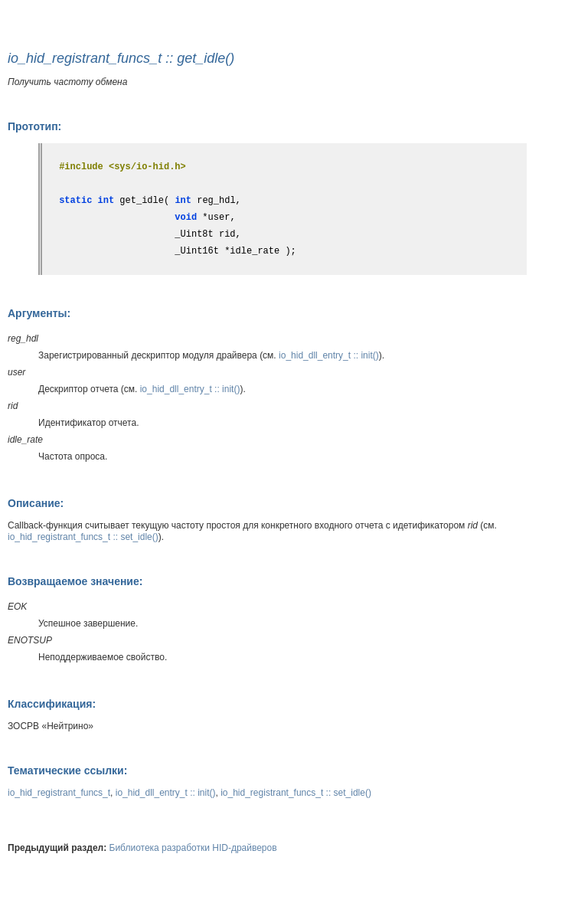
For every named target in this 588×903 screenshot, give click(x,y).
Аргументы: (39, 313)
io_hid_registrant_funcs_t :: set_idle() (83, 537)
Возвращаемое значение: (75, 581)
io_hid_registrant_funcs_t (59, 793)
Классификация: (52, 704)
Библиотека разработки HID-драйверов (193, 848)
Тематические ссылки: (67, 770)
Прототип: (34, 126)
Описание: (36, 503)
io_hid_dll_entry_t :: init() (329, 355)
